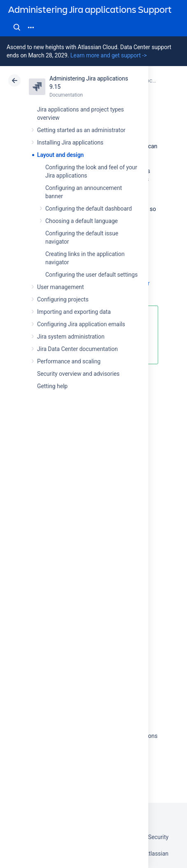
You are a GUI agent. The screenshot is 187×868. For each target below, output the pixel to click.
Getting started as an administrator (81, 130)
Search (17, 27)
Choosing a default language (82, 221)
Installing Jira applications (70, 142)
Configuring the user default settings (91, 275)
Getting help (52, 386)
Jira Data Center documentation (77, 349)
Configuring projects (63, 299)
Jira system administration (71, 337)
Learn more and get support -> (109, 55)
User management (60, 287)
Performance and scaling (69, 361)
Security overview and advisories (78, 374)
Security (158, 837)
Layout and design (60, 155)
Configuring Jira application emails (81, 324)
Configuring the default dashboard (89, 209)
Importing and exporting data (74, 312)
